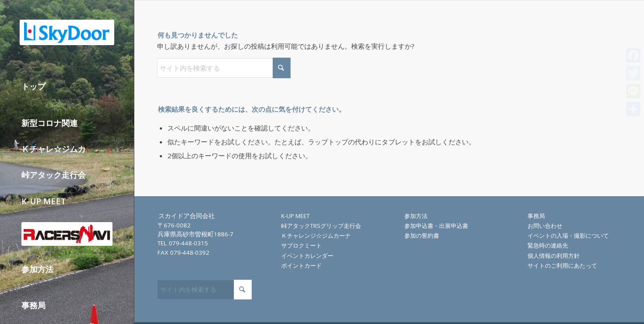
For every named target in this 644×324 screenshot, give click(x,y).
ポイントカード (301, 265)
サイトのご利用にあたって (562, 265)
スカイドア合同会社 (187, 216)
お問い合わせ (545, 226)
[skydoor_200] (67, 32)
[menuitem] (67, 92)
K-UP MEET (295, 216)
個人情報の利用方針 (554, 256)
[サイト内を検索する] (224, 68)
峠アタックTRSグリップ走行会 (321, 226)
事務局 (536, 216)
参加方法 (416, 216)
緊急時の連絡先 (548, 245)
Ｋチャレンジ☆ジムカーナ (316, 236)
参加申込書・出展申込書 (436, 226)
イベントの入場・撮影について (568, 236)
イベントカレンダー (307, 256)
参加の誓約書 (422, 236)
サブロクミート (301, 245)
